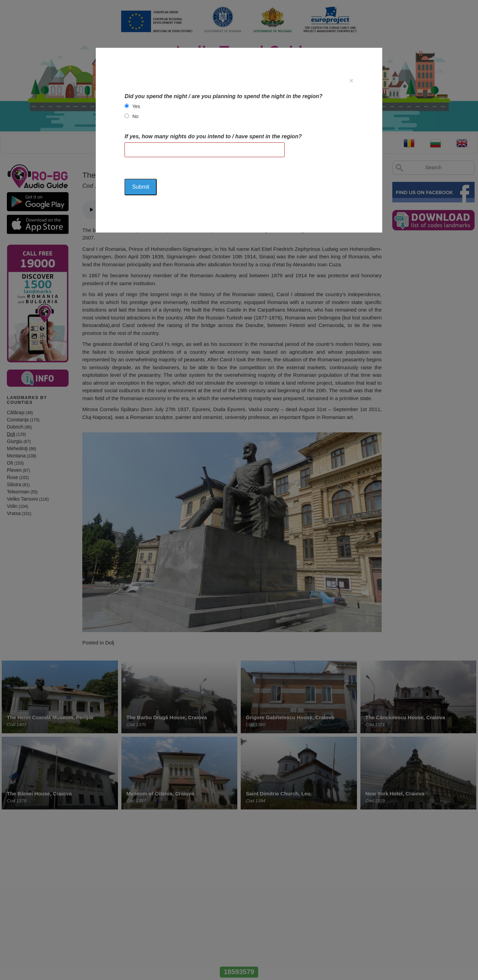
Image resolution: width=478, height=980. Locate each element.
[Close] (351, 80)
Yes (136, 106)
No (135, 116)
